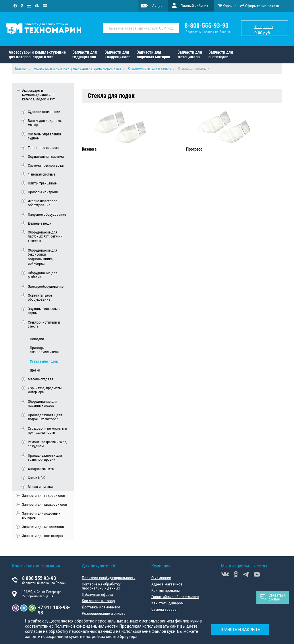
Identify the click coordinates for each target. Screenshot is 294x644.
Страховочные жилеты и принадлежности (48, 431)
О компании (161, 578)
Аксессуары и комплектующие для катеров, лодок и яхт (37, 55)
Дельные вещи (40, 223)
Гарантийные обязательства (175, 597)
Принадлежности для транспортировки (45, 458)
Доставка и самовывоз (101, 607)
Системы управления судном (44, 136)
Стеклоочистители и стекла (44, 324)
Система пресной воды (46, 165)
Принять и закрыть (240, 630)
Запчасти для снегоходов (221, 55)
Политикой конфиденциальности (86, 626)
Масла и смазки (40, 487)
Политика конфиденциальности (109, 578)
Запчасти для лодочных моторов (153, 55)
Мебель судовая (40, 379)
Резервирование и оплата (104, 613)
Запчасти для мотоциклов (190, 55)
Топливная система (43, 148)
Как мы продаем (166, 590)
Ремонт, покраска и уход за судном (47, 444)
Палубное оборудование (47, 214)
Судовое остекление (44, 112)
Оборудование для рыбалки (42, 275)
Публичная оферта (97, 594)
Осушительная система (46, 156)
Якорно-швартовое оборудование (43, 203)
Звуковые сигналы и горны (44, 311)
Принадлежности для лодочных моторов (45, 417)
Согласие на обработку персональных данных (101, 586)
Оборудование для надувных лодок (42, 404)
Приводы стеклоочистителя (44, 350)
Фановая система (41, 174)
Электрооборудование (46, 286)
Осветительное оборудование (40, 297)
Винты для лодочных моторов (45, 123)
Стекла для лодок (44, 361)
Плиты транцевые (42, 183)
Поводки (37, 339)
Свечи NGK (36, 478)
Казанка (89, 149)
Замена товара (164, 609)
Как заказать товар (98, 601)
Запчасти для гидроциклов (85, 55)
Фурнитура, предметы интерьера (45, 390)
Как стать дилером (167, 603)
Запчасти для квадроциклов (117, 55)
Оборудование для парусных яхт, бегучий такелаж (45, 237)
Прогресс (194, 149)
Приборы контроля (43, 192)
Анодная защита (41, 469)
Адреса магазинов (167, 584)
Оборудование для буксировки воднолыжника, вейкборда (42, 257)
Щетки (35, 370)
